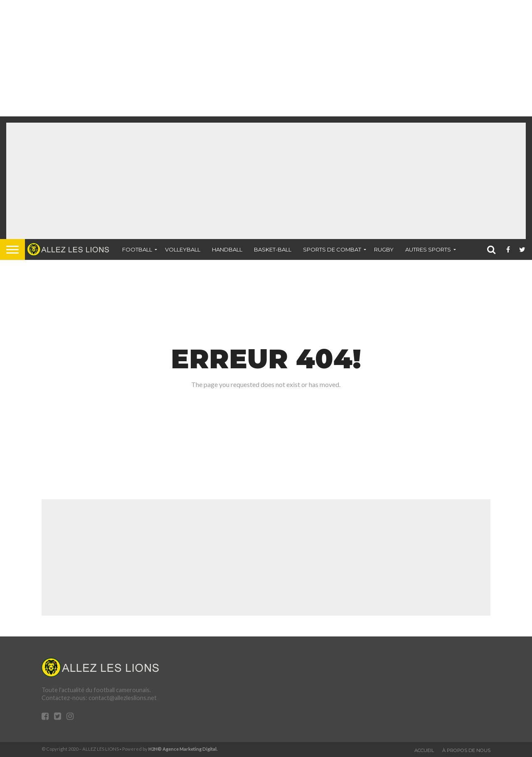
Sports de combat (332, 249)
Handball (227, 249)
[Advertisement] (249, 58)
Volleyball (183, 249)
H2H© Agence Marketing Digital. (183, 749)
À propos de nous (466, 750)
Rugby (384, 249)
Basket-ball (273, 249)
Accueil (424, 750)
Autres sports (428, 249)
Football (137, 249)
